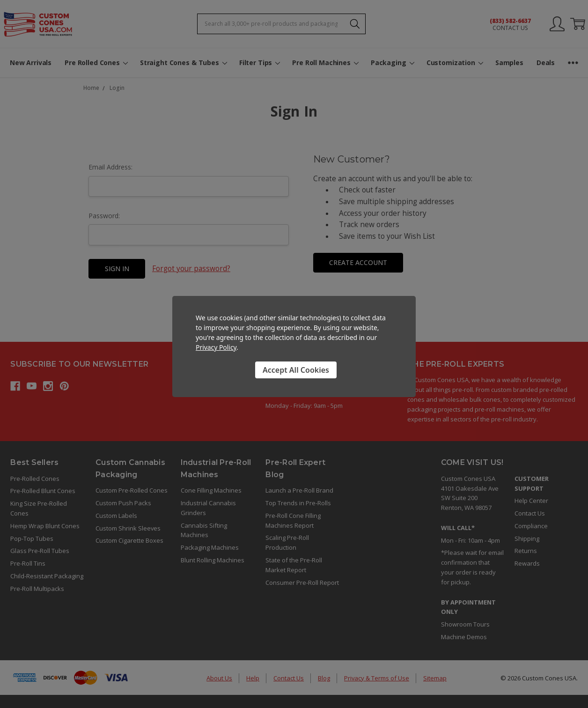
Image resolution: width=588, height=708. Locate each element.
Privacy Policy (216, 347)
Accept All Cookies (296, 370)
